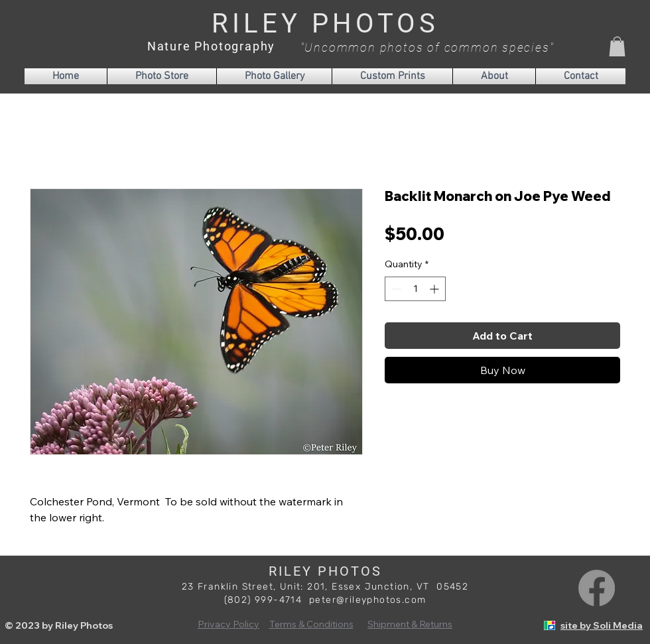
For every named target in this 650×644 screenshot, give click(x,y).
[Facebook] (597, 588)
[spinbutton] (415, 289)
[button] (617, 46)
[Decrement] (395, 289)
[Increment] (435, 289)
